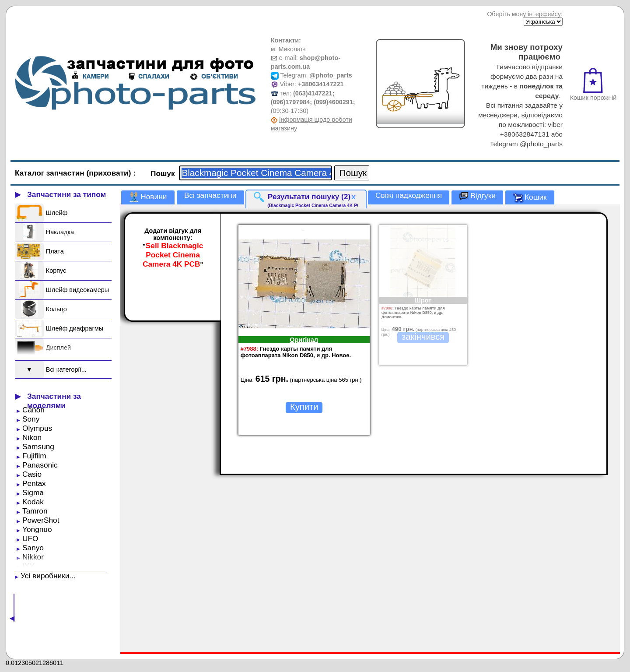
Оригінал (304, 340)
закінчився (423, 337)
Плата (55, 251)
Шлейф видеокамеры (77, 290)
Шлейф (57, 213)
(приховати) (110, 173)
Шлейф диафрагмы (75, 328)
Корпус (56, 271)
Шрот (423, 300)
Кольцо (56, 309)
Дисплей (58, 348)
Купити (304, 407)
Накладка (60, 232)
